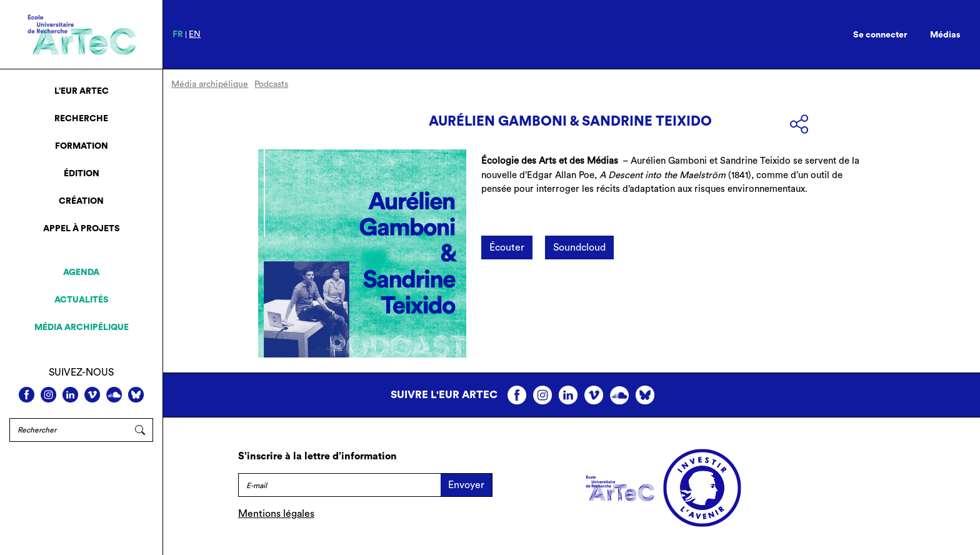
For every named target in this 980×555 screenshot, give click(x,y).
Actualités (82, 300)
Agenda (81, 272)
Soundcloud (579, 247)
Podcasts (271, 84)
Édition (82, 174)
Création (81, 201)
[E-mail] (339, 485)
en (195, 34)
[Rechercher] (68, 430)
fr (178, 34)
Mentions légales (276, 514)
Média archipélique (82, 327)
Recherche (81, 119)
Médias (945, 35)
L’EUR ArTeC (82, 91)
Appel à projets (82, 229)
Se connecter (880, 35)
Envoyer (466, 485)
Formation (82, 146)
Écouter (507, 247)
